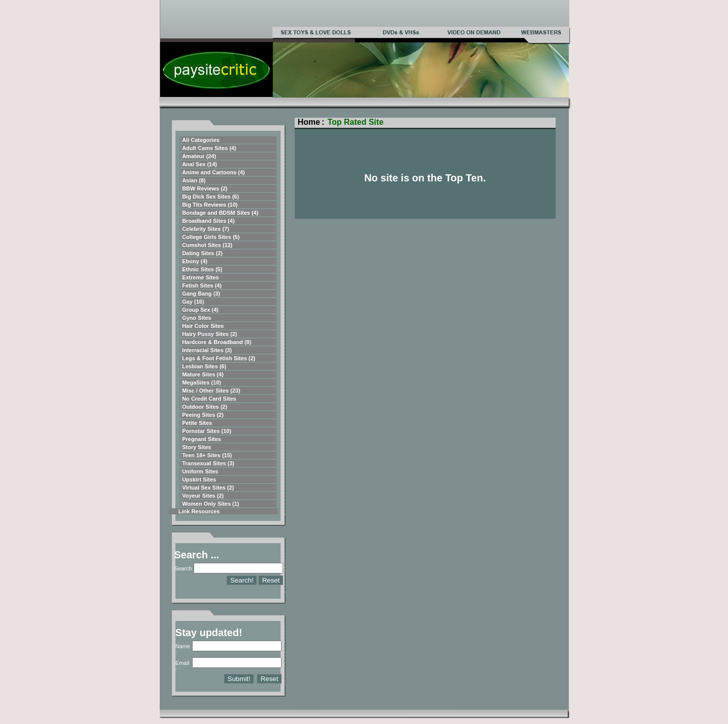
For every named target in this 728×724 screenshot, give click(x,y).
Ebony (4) (195, 261)
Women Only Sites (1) (211, 504)
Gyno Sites (196, 318)
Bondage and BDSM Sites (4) (220, 213)
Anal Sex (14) (199, 164)
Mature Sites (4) (203, 374)
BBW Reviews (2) (205, 188)
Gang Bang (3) (201, 294)
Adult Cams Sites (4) (209, 148)
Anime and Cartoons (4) (213, 172)
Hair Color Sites (203, 326)
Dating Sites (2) (202, 253)
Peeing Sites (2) (203, 415)
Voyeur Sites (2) (203, 496)
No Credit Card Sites (209, 399)
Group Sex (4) (200, 310)
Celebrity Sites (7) (206, 229)
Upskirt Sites (199, 479)
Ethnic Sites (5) (202, 269)
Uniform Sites (200, 471)
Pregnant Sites (201, 439)
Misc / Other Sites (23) (211, 391)
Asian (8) (194, 180)
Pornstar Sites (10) (207, 431)
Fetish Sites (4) (202, 285)
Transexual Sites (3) (208, 463)
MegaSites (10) (201, 382)
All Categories (201, 140)
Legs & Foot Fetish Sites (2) (219, 358)
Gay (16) (193, 302)
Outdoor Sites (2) (204, 407)
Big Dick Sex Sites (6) (211, 197)
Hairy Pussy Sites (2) (210, 334)
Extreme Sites (200, 277)
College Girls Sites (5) (211, 237)
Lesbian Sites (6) (204, 366)
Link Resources (199, 511)
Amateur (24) (199, 156)
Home (309, 122)
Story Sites (196, 447)
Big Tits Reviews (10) (210, 205)
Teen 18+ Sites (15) (207, 455)
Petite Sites (197, 423)
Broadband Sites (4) (208, 221)
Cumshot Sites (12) (207, 245)
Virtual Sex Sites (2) (208, 488)
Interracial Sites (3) (207, 350)
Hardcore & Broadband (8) (217, 342)
